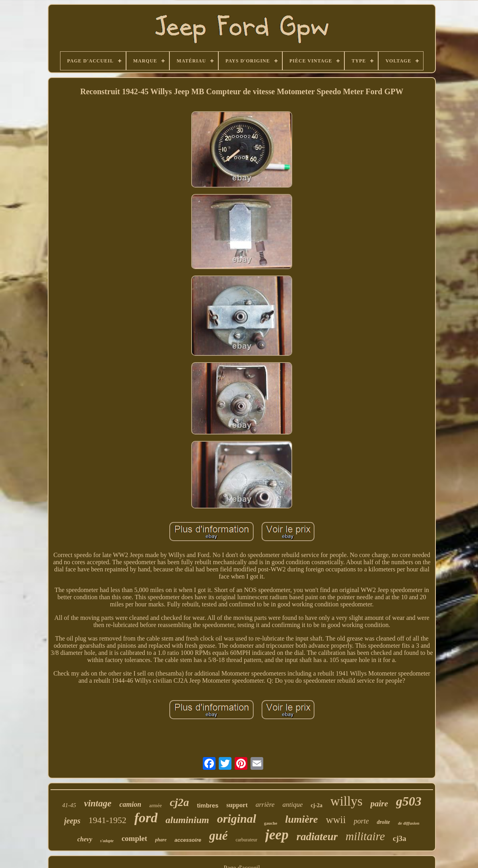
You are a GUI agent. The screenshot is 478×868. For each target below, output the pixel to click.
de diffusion (409, 823)
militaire (365, 836)
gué (219, 836)
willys (347, 801)
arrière (265, 805)
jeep (277, 835)
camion (130, 804)
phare (161, 840)
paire (379, 804)
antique (292, 805)
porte (361, 821)
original (237, 818)
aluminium (187, 820)
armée (155, 805)
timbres (208, 805)
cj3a (400, 838)
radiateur (317, 837)
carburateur (246, 840)
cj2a (179, 802)
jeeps (72, 821)
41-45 (69, 805)
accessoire (188, 840)
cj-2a (317, 805)
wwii (336, 820)
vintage (98, 803)
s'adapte (107, 841)
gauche (271, 823)
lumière (301, 819)
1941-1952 (107, 820)
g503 (409, 801)
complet (134, 838)
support (237, 805)
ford (146, 818)
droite (383, 822)
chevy (85, 839)
